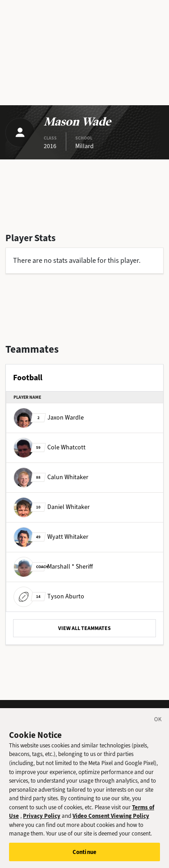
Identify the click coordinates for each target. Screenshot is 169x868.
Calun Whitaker (51, 477)
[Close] (158, 726)
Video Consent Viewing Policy (111, 821)
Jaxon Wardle (49, 418)
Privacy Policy (42, 821)
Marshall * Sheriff (53, 567)
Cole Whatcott (50, 447)
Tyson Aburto (49, 596)
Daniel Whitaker (52, 507)
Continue (84, 857)
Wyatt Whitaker (51, 537)
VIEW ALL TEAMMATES (84, 628)
